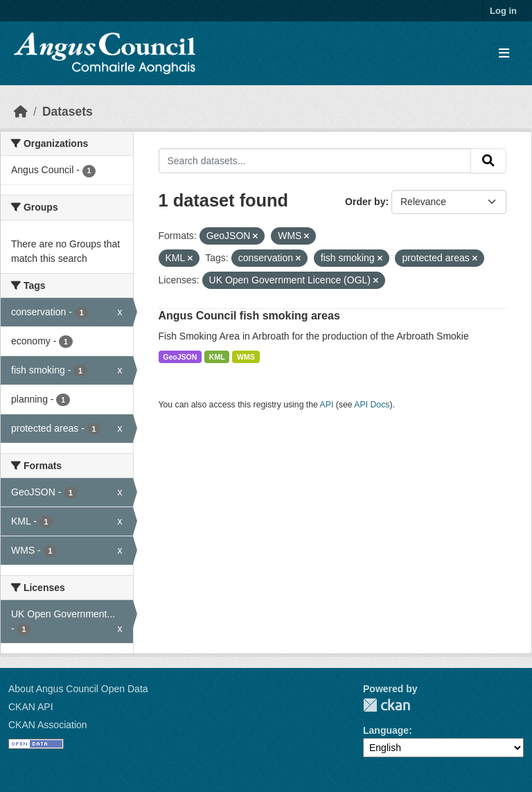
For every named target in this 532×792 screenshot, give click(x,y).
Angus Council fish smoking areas (249, 316)
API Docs (372, 405)
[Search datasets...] (315, 161)
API (327, 405)
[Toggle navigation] (504, 54)
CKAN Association (48, 725)
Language (386, 730)
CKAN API (31, 707)
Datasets (68, 112)
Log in (503, 11)
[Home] (21, 112)
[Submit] (488, 161)
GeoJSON (180, 357)
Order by (365, 202)
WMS (246, 357)
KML (217, 357)
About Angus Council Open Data (78, 689)
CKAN (387, 705)
